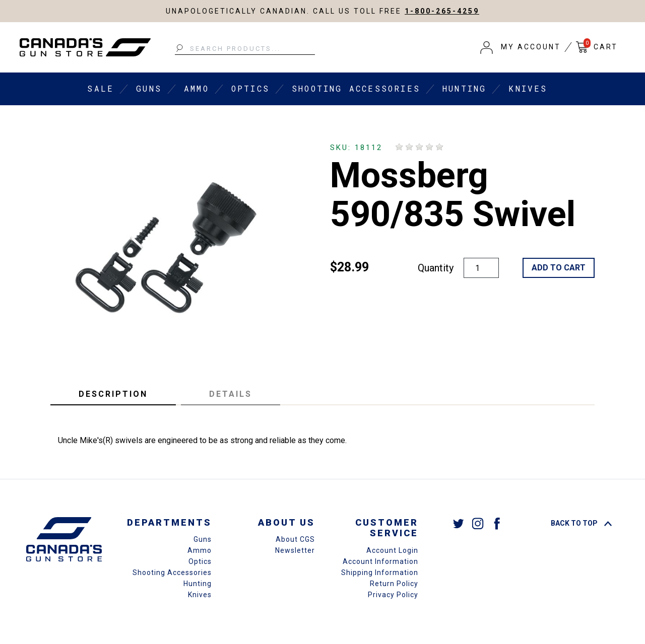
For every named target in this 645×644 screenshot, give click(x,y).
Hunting (464, 88)
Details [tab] (231, 394)
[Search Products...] (245, 49)
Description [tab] (113, 394)
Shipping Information (380, 573)
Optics (250, 88)
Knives (528, 88)
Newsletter (295, 550)
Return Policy (394, 584)
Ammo (197, 88)
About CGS (295, 539)
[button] (521, 47)
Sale (101, 88)
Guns (149, 88)
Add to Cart (559, 268)
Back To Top (581, 523)
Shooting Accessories (356, 88)
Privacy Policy (393, 595)
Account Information (380, 561)
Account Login (392, 550)
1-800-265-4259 (442, 11)
